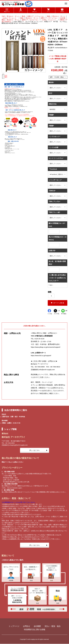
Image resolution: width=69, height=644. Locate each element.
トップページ (14, 626)
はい (51, 285)
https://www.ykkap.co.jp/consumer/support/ (46, 347)
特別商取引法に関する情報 (35, 630)
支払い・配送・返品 (52, 626)
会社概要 (37, 626)
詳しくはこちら (35, 450)
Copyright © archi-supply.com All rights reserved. (34, 639)
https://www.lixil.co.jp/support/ (41, 356)
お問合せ (26, 626)
